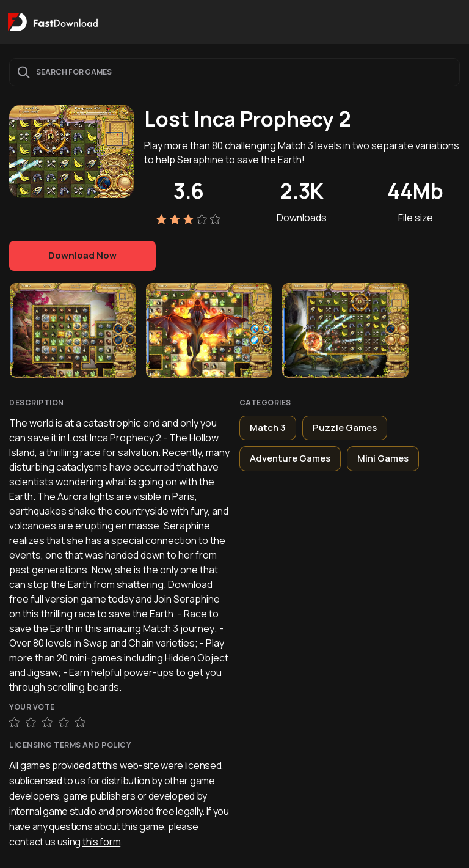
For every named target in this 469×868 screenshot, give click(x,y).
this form (101, 842)
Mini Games (383, 458)
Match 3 (268, 428)
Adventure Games (290, 458)
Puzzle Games (345, 428)
